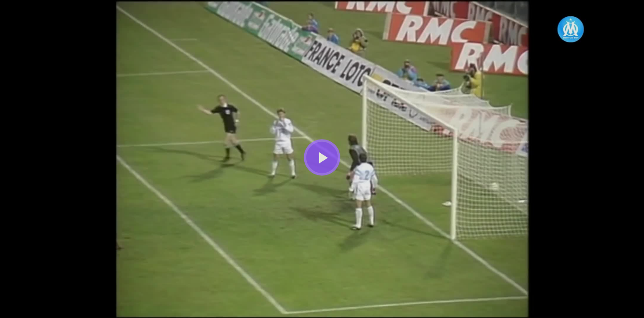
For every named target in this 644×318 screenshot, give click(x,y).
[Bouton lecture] (322, 157)
